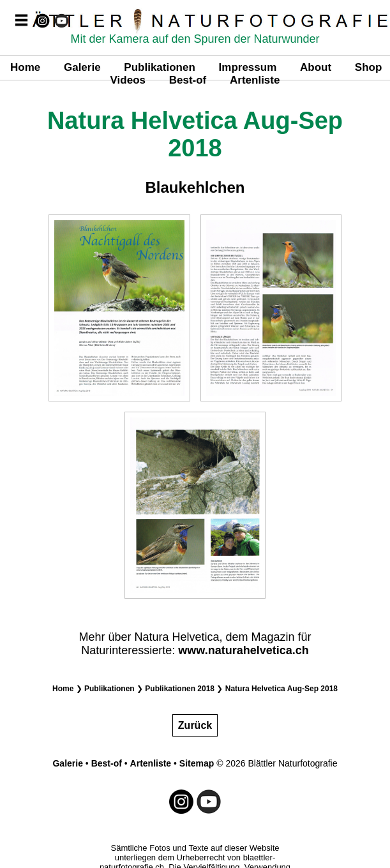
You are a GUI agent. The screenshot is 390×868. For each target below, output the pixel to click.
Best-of (188, 80)
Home (25, 67)
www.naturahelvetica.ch (243, 650)
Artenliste (255, 80)
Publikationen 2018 (180, 689)
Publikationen (159, 67)
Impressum (248, 67)
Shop (369, 67)
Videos (128, 80)
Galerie (82, 67)
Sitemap (197, 763)
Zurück (195, 725)
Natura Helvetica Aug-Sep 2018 (281, 689)
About (316, 67)
